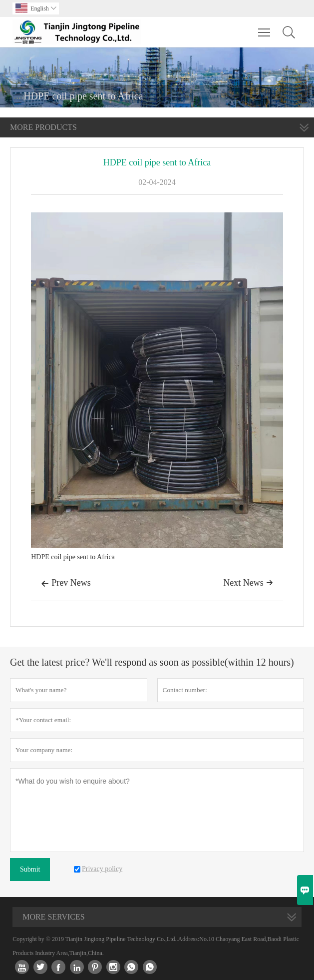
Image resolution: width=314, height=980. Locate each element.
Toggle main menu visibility (265, 27)
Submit (30, 869)
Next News (248, 583)
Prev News (66, 584)
